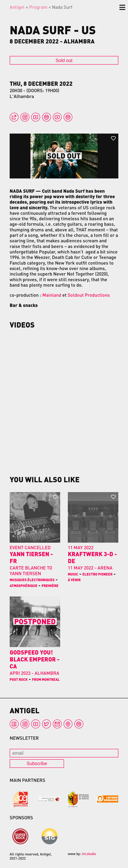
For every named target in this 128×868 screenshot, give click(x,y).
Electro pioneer (97, 574)
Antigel (17, 7)
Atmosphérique (24, 586)
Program (38, 7)
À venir (74, 580)
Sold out (64, 60)
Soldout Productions (89, 295)
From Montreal (46, 679)
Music (73, 574)
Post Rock (19, 679)
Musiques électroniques (32, 580)
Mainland (52, 295)
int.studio (89, 854)
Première (50, 586)
